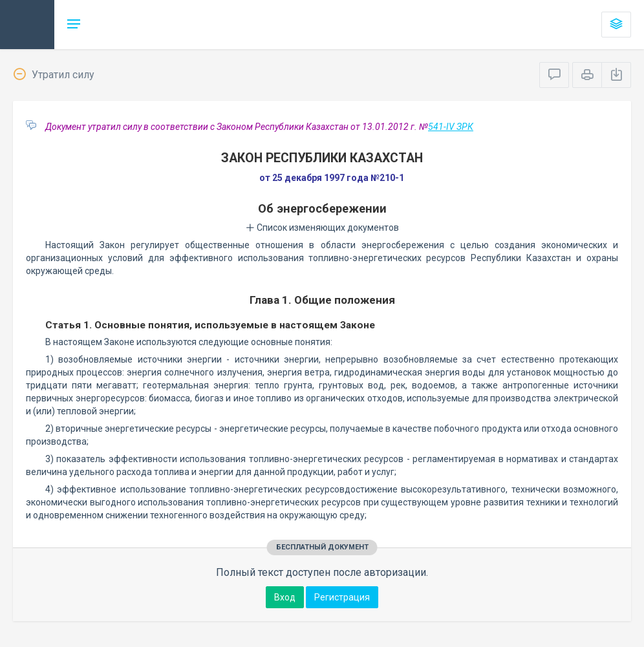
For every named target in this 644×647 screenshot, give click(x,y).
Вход (285, 597)
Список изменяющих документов (322, 228)
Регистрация (342, 597)
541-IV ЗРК (451, 127)
